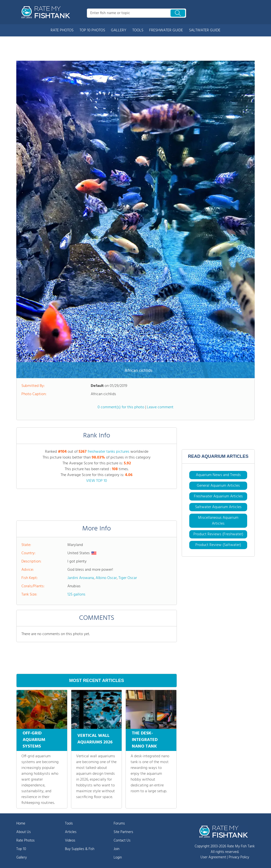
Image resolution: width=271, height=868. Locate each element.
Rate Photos (25, 841)
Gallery (22, 858)
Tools (69, 824)
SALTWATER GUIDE (205, 30)
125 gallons (76, 595)
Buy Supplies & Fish (80, 849)
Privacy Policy (239, 857)
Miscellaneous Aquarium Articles (218, 521)
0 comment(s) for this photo (121, 407)
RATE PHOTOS (62, 30)
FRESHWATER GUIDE (166, 30)
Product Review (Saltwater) (218, 545)
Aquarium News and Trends (218, 475)
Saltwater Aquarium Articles (218, 507)
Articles (71, 832)
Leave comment (160, 407)
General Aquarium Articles (218, 486)
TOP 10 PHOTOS (92, 30)
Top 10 (21, 849)
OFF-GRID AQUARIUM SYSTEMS (34, 740)
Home (21, 824)
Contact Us (122, 841)
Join (117, 849)
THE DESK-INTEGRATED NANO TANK (145, 740)
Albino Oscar (106, 578)
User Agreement (213, 857)
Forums (119, 824)
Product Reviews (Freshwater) (218, 534)
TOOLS (138, 30)
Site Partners (123, 832)
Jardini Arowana (81, 578)
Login (118, 858)
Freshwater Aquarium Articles (218, 496)
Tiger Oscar (128, 578)
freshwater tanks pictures (108, 452)
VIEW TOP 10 (97, 481)
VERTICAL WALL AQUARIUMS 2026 (95, 738)
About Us (23, 832)
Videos (70, 841)
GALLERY (119, 30)
